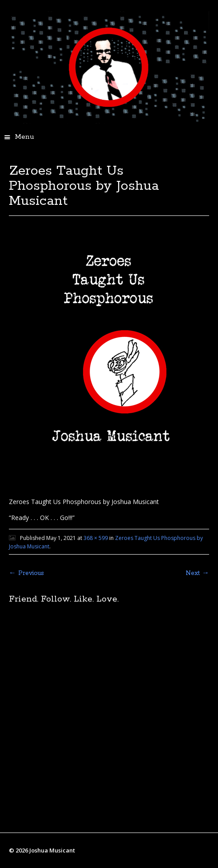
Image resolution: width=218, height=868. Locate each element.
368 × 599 (96, 538)
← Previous (26, 573)
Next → (197, 573)
